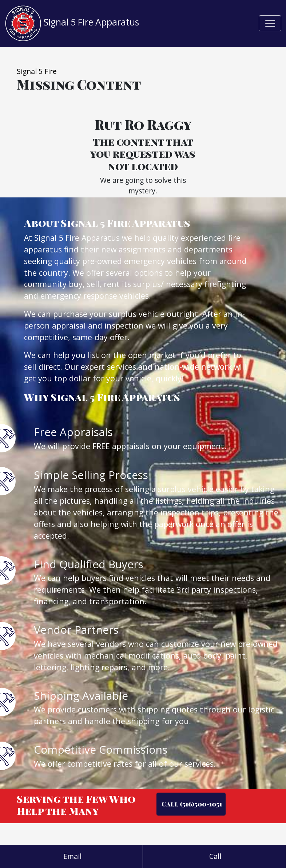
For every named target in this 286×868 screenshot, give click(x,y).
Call (214, 856)
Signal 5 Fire (37, 71)
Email (71, 856)
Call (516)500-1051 (191, 804)
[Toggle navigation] (270, 23)
